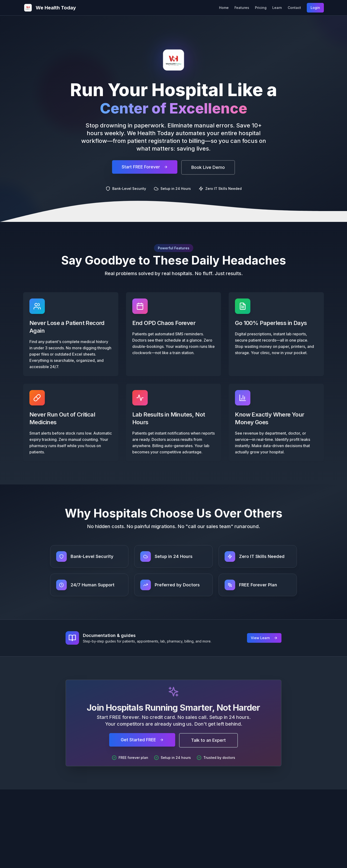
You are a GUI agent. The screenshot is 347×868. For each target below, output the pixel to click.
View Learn (264, 638)
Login (315, 8)
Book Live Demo (208, 169)
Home (224, 8)
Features (242, 8)
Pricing (261, 8)
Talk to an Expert (208, 740)
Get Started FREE (142, 740)
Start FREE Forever (145, 168)
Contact (294, 8)
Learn (277, 8)
